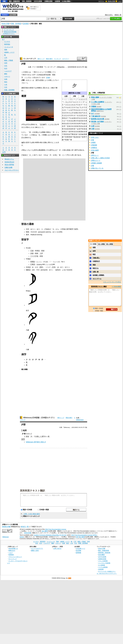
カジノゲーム (97, 279)
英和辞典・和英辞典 (104, 553)
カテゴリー (66, 59)
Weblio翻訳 (101, 555)
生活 (6, 68)
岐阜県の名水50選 (98, 119)
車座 (94, 265)
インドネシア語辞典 (104, 563)
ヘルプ (120, 1)
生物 (6, 79)
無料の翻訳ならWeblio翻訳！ (34, 8)
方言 (6, 87)
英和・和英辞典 (27, 1)
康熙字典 (71, 93)
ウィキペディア (30, 59)
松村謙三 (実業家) (98, 275)
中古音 (28, 248)
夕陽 (92, 166)
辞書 (4, 1)
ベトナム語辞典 (103, 567)
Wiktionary (80, 420)
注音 (46, 262)
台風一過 (96, 272)
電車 (6, 50)
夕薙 (92, 140)
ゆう (93, 114)
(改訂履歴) (45, 531)
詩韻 (32, 253)
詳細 (48, 77)
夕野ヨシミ (95, 155)
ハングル (28, 77)
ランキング (57, 59)
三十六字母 (34, 256)
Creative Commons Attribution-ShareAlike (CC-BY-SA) (50, 535)
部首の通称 (95, 97)
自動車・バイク (9, 52)
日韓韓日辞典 (48, 1)
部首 (79, 93)
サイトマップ (13, 559)
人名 (6, 84)
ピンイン (39, 262)
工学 (6, 58)
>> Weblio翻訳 (116, 287)
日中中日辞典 (38, 1)
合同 (94, 251)
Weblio (22, 537)
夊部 (66, 96)
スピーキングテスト (12, 170)
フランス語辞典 (103, 561)
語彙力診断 (9, 167)
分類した (38, 436)
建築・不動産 (9, 60)
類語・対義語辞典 (14, 1)
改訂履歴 (82, 537)
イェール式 (49, 264)
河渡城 (94, 106)
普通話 (33, 262)
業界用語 (7, 44)
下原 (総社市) (96, 116)
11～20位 (101, 244)
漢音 (41, 267)
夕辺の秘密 (95, 150)
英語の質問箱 (9, 165)
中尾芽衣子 (96, 261)
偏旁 (23, 142)
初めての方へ (109, 15)
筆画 (68, 150)
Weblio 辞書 (111, 1)
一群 (48, 436)
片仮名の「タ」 (27, 155)
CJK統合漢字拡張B (44, 75)
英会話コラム (9, 159)
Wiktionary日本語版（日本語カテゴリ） (39, 418)
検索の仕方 (12, 550)
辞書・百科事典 (16, 24)
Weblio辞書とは (13, 548)
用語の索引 (49, 59)
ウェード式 (56, 262)
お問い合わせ (57, 548)
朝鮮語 (28, 270)
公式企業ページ (80, 548)
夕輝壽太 (94, 148)
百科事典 (26, 24)
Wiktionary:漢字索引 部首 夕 (36, 442)
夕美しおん (95, 137)
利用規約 (11, 555)
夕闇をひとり (96, 160)
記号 (4, 152)
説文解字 (43, 124)
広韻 (32, 251)
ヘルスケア (8, 71)
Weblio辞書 (28, 533)
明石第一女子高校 (97, 122)
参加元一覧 (118, 15)
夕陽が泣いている (97, 168)
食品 (6, 82)
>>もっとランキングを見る (112, 282)
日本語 (28, 267)
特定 (94, 254)
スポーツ (7, 76)
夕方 (28, 124)
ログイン (101, 1)
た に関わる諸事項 (98, 102)
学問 (6, 63)
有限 (94, 247)
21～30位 (110, 244)
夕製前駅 (94, 145)
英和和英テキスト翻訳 (32, 490)
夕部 (77, 537)
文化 (6, 66)
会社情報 (78, 550)
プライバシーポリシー (15, 557)
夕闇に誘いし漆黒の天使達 (100, 158)
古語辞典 (57, 1)
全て (3, 39)
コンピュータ (9, 47)
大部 (83, 96)
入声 (41, 253)
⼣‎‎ (31, 436)
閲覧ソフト (52, 72)
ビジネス (7, 42)
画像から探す (35, 550)
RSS (70, 578)
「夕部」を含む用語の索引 (31, 514)
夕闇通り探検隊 (96, 163)
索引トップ (41, 59)
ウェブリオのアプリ (37, 548)
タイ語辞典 (101, 565)
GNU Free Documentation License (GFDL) (84, 535)
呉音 (54, 267)
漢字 (37, 80)
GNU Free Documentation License (56, 529)
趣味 (6, 74)
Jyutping (39, 264)
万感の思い (96, 258)
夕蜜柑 (93, 142)
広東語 (33, 264)
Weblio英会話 (9, 162)
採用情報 (78, 553)
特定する (96, 268)
